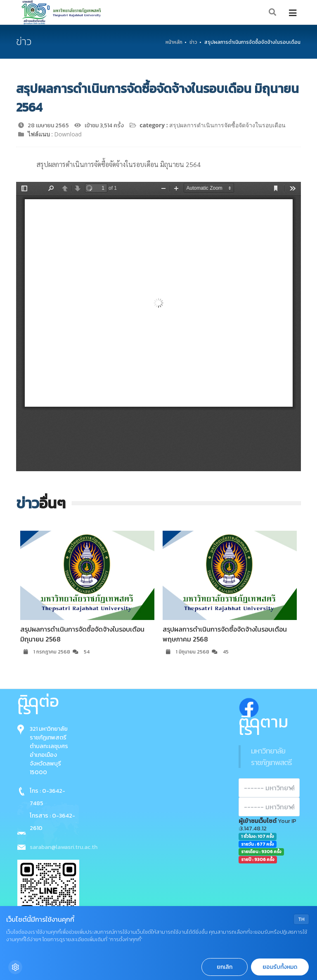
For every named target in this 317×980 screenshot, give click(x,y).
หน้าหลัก (174, 42)
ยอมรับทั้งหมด (280, 967)
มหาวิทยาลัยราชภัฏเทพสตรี (271, 756)
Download (68, 134)
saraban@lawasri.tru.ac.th (64, 847)
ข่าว (193, 42)
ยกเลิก (225, 967)
